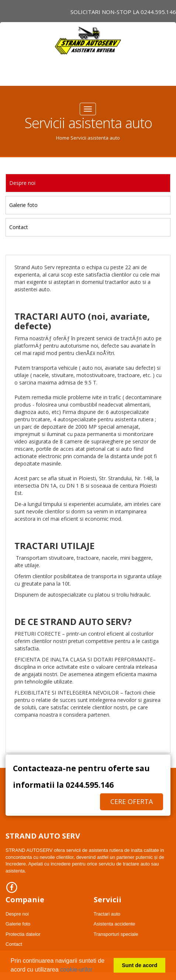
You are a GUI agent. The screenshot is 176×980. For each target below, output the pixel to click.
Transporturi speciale (116, 934)
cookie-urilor (76, 970)
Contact (19, 227)
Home (63, 138)
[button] (95, 970)
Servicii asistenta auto (95, 138)
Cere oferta (132, 801)
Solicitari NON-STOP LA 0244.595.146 (123, 12)
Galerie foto (23, 205)
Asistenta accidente (115, 924)
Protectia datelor (23, 934)
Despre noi (22, 183)
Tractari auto (107, 914)
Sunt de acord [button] (139, 965)
